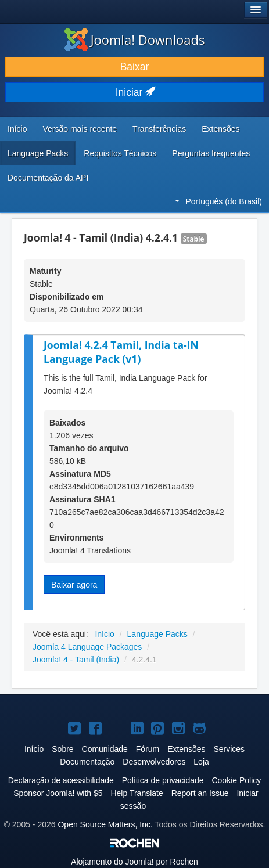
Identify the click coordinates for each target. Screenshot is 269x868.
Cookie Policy (236, 780)
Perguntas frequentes (211, 153)
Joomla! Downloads (135, 39)
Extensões (220, 129)
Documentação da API (48, 178)
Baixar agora (74, 585)
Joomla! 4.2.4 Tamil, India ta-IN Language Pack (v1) (121, 352)
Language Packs (38, 153)
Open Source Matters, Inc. (105, 824)
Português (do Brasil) (218, 201)
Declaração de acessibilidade (61, 780)
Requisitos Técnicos (120, 153)
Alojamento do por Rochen (134, 862)
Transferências (159, 129)
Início (17, 129)
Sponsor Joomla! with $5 (58, 793)
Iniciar (135, 92)
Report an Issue (200, 793)
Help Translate (137, 793)
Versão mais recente (80, 129)
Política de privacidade (163, 780)
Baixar (135, 67)
